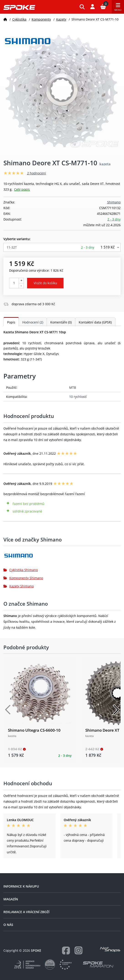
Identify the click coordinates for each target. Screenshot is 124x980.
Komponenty (41, 19)
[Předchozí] (8, 710)
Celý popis (22, 189)
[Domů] (5, 19)
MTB (73, 388)
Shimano (114, 202)
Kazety (61, 19)
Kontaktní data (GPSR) (95, 322)
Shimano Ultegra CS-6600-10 (34, 730)
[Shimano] (62, 557)
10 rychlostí (78, 397)
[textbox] (62, 247)
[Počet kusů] (14, 283)
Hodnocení (33, 322)
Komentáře (61, 322)
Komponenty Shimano (23, 578)
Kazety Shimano (19, 586)
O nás (8, 925)
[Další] (116, 710)
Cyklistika (19, 19)
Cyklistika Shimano (21, 570)
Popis (11, 322)
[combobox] (62, 247)
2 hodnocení (37, 173)
